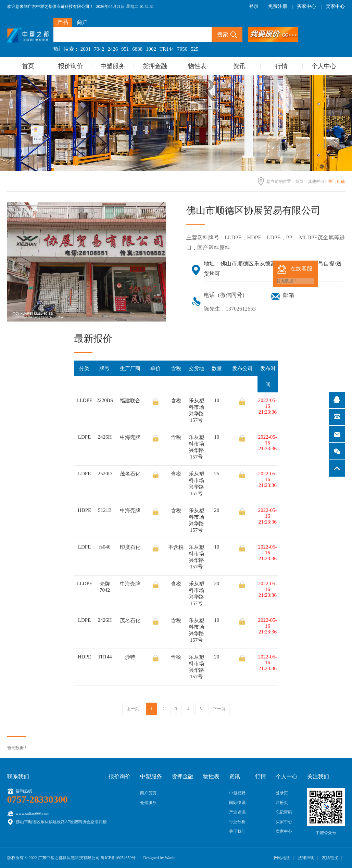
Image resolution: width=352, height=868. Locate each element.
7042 (99, 49)
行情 (281, 66)
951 (125, 49)
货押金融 (155, 66)
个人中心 (324, 66)
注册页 (282, 803)
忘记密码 (284, 812)
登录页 (282, 793)
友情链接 (330, 858)
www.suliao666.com (33, 814)
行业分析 (237, 822)
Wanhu (171, 858)
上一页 (133, 709)
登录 (254, 6)
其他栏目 (316, 181)
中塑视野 (237, 793)
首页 (28, 66)
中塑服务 (113, 66)
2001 (86, 49)
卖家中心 (335, 6)
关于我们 (237, 831)
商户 (82, 22)
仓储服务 (148, 803)
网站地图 (282, 858)
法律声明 (306, 858)
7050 (182, 49)
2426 (113, 49)
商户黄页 (148, 793)
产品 (63, 22)
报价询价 (71, 66)
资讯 (239, 66)
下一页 (219, 709)
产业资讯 (237, 812)
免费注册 (278, 6)
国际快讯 (237, 803)
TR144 (167, 49)
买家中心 (306, 6)
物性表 (197, 66)
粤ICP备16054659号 (118, 858)
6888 (137, 49)
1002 (151, 49)
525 (195, 49)
